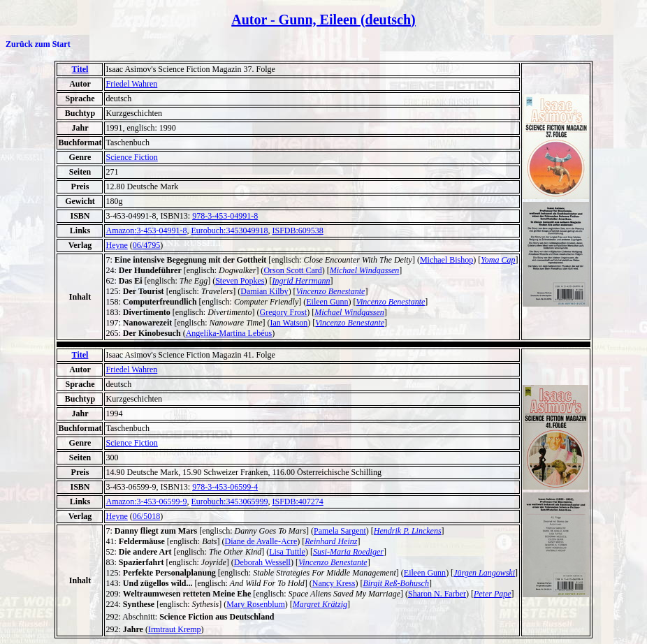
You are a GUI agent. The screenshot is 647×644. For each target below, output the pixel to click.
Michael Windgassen (365, 270)
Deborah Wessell (262, 562)
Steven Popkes (240, 281)
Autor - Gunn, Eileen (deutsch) (323, 20)
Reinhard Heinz (331, 541)
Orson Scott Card (292, 270)
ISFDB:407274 (297, 502)
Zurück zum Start (38, 44)
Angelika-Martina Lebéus (229, 333)
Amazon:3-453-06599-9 (146, 502)
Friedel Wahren (131, 84)
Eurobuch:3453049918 (229, 230)
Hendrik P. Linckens (408, 531)
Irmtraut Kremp (175, 629)
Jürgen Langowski (484, 573)
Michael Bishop (446, 260)
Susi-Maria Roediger (348, 552)
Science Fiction (131, 157)
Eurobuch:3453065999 (229, 502)
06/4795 (146, 245)
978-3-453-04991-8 (225, 216)
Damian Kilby (264, 291)
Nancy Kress (334, 583)
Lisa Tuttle (287, 552)
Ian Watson (289, 323)
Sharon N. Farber (437, 594)
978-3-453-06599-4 (225, 487)
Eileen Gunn (327, 302)
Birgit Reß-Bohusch (396, 583)
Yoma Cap (498, 260)
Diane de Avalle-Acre (261, 541)
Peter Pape (493, 594)
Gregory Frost (283, 312)
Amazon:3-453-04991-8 (146, 230)
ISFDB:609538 (297, 230)
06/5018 (146, 516)
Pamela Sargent (340, 531)
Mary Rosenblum (256, 604)
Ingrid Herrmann (301, 281)
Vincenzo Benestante (331, 291)
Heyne (116, 245)
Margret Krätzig (320, 604)
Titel (80, 69)
